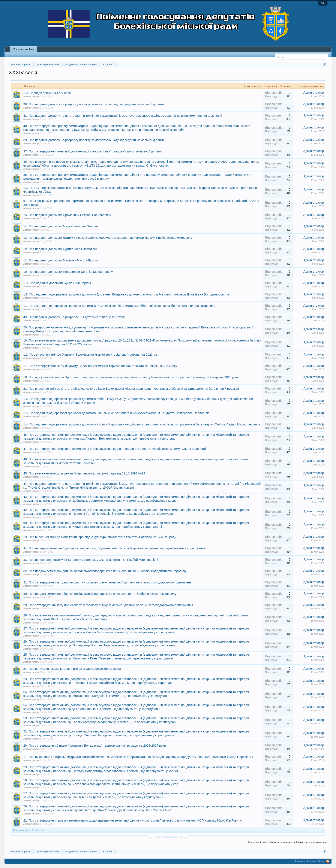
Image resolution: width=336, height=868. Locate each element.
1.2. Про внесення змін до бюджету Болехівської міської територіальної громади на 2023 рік (90, 355)
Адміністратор (31, 96)
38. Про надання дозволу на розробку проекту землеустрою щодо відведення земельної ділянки (94, 104)
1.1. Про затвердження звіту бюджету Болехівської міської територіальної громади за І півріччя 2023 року (100, 366)
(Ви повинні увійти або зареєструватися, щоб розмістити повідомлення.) (288, 842)
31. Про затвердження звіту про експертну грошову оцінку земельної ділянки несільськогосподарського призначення (108, 582)
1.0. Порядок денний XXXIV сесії (47, 93)
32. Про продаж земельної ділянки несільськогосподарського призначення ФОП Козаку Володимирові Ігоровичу (105, 571)
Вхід (323, 3)
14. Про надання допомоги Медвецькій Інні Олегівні (61, 226)
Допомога (299, 861)
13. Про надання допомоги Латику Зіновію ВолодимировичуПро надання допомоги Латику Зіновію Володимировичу (108, 238)
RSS (328, 861)
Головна (312, 861)
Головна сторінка (24, 49)
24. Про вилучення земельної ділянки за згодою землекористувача (72, 669)
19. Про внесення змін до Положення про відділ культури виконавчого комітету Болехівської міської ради (100, 537)
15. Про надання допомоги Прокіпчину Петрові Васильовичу (67, 215)
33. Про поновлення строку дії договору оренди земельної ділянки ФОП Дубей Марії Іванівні (91, 560)
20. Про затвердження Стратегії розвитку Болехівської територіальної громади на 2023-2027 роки (95, 746)
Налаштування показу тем (168, 837)
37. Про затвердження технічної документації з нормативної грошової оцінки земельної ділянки (93, 151)
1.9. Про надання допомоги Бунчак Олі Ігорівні (57, 283)
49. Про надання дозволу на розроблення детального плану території (74, 317)
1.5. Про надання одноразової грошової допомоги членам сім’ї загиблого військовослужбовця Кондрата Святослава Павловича (116, 413)
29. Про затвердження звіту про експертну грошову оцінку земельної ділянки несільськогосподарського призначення (108, 605)
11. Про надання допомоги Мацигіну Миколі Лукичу (61, 260)
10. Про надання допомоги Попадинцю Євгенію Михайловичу (68, 272)
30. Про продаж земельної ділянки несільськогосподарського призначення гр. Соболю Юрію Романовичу (100, 594)
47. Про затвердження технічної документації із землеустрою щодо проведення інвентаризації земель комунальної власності (115, 449)
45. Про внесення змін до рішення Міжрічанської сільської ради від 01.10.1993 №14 (84, 473)
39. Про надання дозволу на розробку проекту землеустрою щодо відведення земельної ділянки (94, 140)
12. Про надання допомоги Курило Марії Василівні (60, 249)
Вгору (321, 861)
